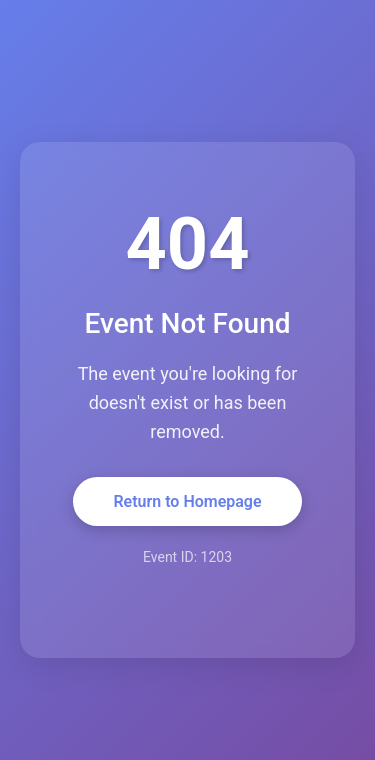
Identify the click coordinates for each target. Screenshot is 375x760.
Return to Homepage (187, 501)
